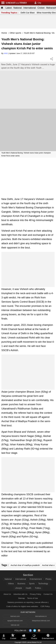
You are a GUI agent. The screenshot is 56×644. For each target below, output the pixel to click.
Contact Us (48, 594)
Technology (43, 584)
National (18, 8)
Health (28, 588)
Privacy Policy (35, 594)
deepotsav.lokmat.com (41, 621)
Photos (48, 579)
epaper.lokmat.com (15, 621)
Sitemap (21, 598)
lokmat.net (15, 625)
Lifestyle (18, 588)
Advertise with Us (20, 594)
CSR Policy (45, 606)
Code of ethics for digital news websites (22, 606)
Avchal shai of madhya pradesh (25, 565)
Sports (32, 584)
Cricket (41, 8)
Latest (9, 8)
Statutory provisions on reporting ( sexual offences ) (28, 602)
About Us (7, 594)
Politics (38, 588)
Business (21, 584)
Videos (11, 584)
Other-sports (15, 33)
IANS (6, 53)
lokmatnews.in (41, 616)
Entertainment (36, 579)
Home (4, 33)
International (30, 8)
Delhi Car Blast (28, 13)
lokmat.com (15, 616)
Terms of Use (33, 598)
